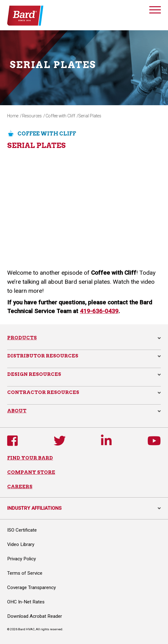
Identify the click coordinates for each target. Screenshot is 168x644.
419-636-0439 (99, 311)
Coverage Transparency (31, 587)
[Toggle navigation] (155, 11)
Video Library (21, 544)
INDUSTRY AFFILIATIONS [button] (84, 508)
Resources (32, 116)
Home (13, 116)
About (17, 411)
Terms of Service (25, 573)
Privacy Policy (22, 559)
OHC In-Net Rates (26, 602)
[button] (159, 338)
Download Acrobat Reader (35, 616)
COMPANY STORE (31, 472)
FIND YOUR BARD (30, 458)
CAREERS (20, 487)
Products (22, 338)
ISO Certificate (22, 530)
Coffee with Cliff (60, 116)
